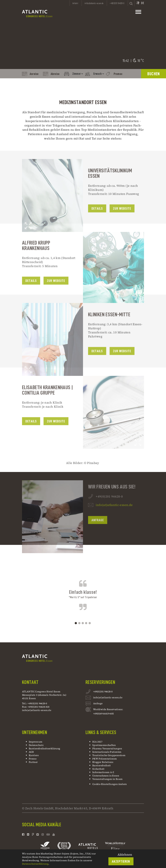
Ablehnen (125, 855)
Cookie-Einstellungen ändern (110, 784)
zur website (56, 434)
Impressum (35, 742)
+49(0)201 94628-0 (103, 692)
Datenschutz (36, 745)
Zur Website (122, 221)
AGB (31, 752)
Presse (33, 759)
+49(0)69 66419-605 (103, 714)
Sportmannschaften (104, 745)
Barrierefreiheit (102, 765)
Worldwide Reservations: (108, 709)
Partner (33, 762)
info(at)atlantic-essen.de (114, 518)
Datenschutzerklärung (35, 864)
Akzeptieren (121, 861)
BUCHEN (154, 74)
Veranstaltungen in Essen (107, 779)
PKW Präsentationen (105, 759)
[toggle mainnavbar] (138, 13)
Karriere (34, 755)
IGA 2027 (97, 742)
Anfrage (98, 533)
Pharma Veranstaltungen (107, 748)
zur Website (122, 364)
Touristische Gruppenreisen (109, 755)
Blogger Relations (103, 762)
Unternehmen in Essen (106, 776)
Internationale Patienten (107, 752)
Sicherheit (98, 769)
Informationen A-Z (103, 772)
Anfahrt (75, 3)
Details (97, 221)
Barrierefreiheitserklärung (44, 748)
